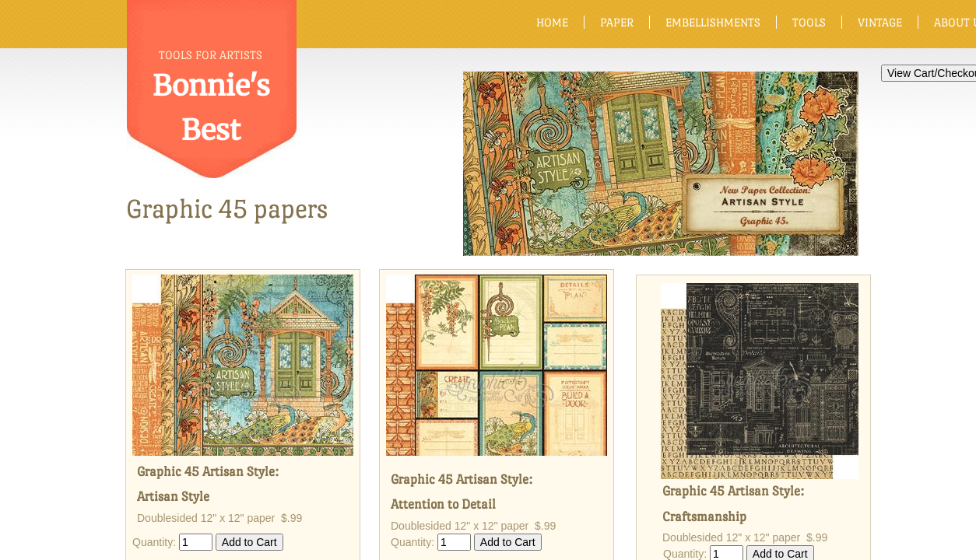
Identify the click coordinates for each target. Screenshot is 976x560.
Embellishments (713, 22)
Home (552, 22)
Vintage (880, 22)
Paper (617, 22)
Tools (809, 22)
